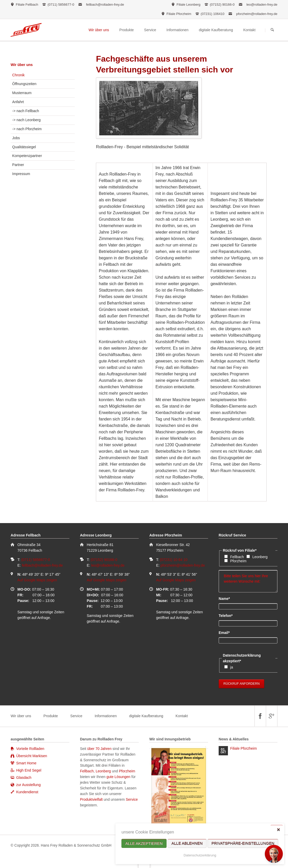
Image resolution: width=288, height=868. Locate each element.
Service (76, 716)
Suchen (272, 30)
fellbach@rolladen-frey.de (105, 5)
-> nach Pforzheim (27, 129)
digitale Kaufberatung (146, 716)
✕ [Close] (278, 829)
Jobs (16, 138)
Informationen (106, 716)
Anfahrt (18, 102)
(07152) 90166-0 (104, 560)
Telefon (227, 615)
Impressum (21, 174)
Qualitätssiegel (24, 147)
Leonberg (260, 557)
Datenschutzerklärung (200, 855)
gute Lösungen (118, 777)
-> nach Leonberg (26, 120)
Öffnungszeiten (24, 84)
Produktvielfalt (91, 799)
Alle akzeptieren (144, 843)
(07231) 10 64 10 (174, 560)
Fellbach (237, 557)
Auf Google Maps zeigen (37, 580)
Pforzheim (238, 561)
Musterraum (22, 93)
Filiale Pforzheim (244, 748)
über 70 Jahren (100, 749)
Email (227, 632)
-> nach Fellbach (26, 111)
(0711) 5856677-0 (35, 560)
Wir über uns (22, 65)
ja (232, 667)
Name (227, 598)
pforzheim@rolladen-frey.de (257, 14)
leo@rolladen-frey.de (262, 5)
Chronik (18, 75)
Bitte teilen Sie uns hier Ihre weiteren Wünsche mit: (248, 581)
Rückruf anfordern (242, 684)
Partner (18, 165)
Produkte (51, 716)
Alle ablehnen (187, 843)
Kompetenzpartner (27, 156)
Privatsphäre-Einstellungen (243, 843)
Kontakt (182, 716)
